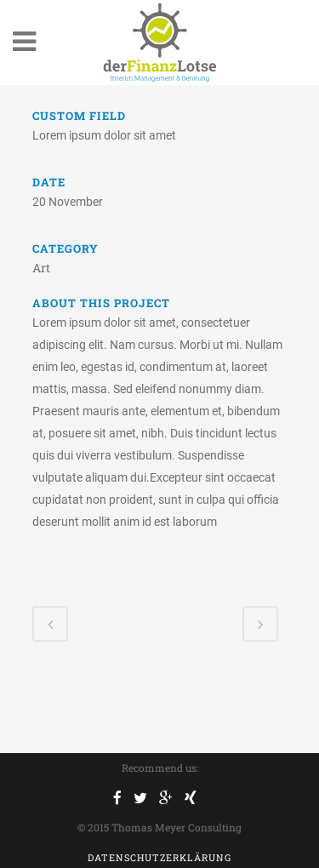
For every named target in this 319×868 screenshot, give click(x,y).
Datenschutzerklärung (159, 857)
